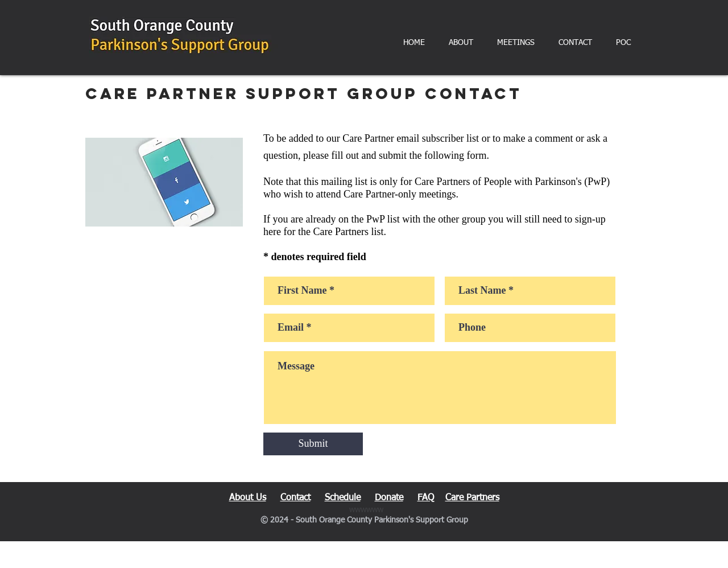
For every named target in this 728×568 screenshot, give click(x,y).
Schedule (343, 498)
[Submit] (313, 444)
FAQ (426, 498)
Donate (389, 498)
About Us (248, 498)
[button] (461, 43)
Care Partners (472, 498)
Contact (295, 498)
